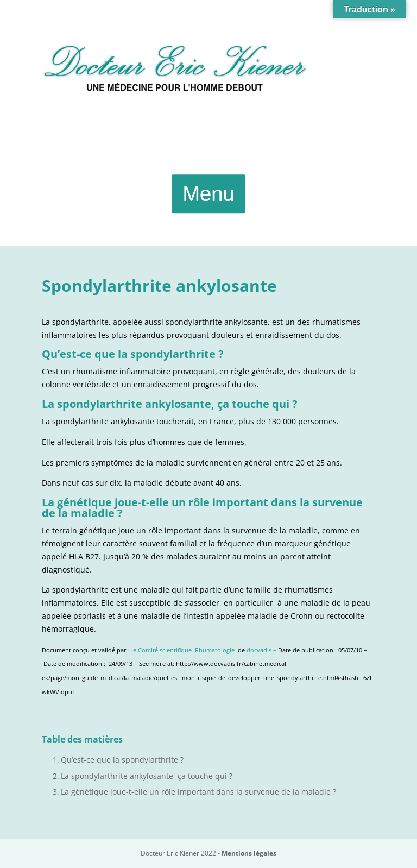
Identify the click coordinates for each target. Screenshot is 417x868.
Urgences (208, 138)
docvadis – (262, 650)
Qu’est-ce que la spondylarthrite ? (122, 760)
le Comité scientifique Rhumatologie (183, 650)
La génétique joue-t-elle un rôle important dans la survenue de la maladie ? (198, 792)
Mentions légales (249, 853)
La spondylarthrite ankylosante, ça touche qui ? (147, 776)
